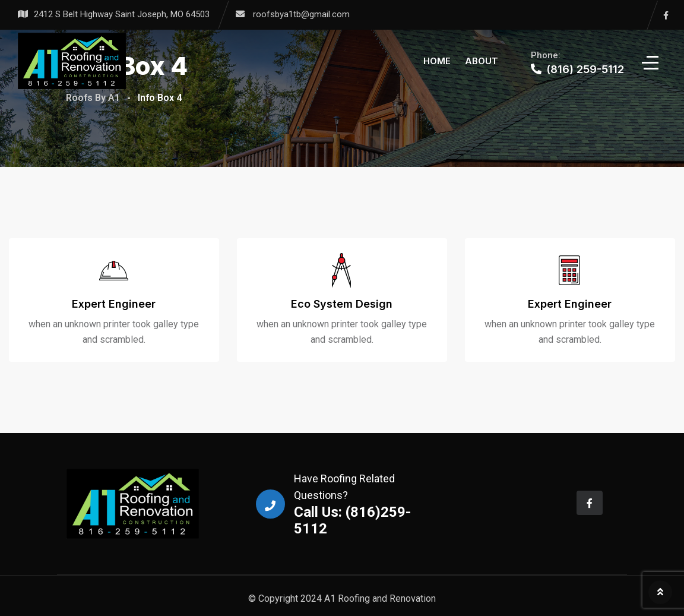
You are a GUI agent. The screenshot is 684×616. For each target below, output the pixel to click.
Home (437, 61)
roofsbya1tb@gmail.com (301, 14)
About (482, 61)
